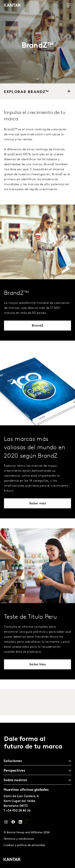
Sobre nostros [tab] (15, 780)
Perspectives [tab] (14, 771)
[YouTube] (28, 823)
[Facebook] (13, 823)
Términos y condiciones (19, 839)
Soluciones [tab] (13, 761)
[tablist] (37, 795)
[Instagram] (6, 823)
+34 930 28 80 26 (18, 811)
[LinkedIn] (20, 823)
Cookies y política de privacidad (24, 845)
